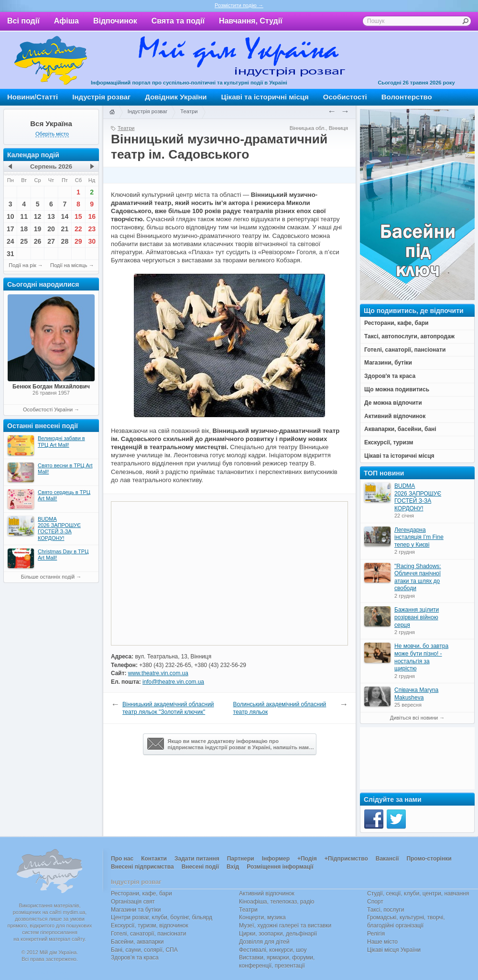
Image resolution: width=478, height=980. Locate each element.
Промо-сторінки (429, 859)
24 (11, 241)
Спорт (375, 902)
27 (51, 241)
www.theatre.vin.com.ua (158, 673)
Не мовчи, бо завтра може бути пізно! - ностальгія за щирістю (421, 657)
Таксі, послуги (386, 910)
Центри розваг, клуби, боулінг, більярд (162, 917)
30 (92, 241)
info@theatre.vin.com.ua (173, 682)
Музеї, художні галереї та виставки (285, 926)
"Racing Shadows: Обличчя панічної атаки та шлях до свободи (418, 577)
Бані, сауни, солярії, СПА (144, 950)
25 (24, 241)
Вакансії (387, 859)
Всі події (23, 21)
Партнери (241, 859)
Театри (189, 111)
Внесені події (200, 867)
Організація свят (133, 902)
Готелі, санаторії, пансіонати (149, 934)
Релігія (376, 934)
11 (24, 216)
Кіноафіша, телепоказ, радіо (277, 902)
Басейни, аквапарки (137, 942)
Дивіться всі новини (414, 718)
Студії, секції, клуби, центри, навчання (418, 894)
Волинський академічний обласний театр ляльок (280, 708)
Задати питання (197, 859)
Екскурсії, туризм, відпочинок (150, 926)
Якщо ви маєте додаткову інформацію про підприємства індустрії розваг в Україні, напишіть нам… (231, 744)
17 (11, 229)
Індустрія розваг (101, 97)
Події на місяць (69, 265)
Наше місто (382, 942)
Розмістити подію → (239, 5)
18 (24, 229)
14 (65, 216)
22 (78, 229)
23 (92, 229)
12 (38, 216)
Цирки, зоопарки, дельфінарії (278, 934)
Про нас (122, 859)
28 (65, 241)
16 (92, 216)
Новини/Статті (33, 97)
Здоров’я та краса (135, 958)
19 (38, 229)
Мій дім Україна (51, 60)
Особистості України (48, 409)
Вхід (233, 867)
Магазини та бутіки (136, 910)
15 (78, 216)
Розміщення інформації (280, 867)
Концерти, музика (262, 917)
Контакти (154, 859)
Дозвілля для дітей (264, 942)
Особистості (345, 97)
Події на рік (22, 265)
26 (38, 241)
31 (11, 254)
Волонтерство (407, 97)
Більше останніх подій (48, 577)
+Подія (307, 859)
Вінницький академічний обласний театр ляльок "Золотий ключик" (168, 708)
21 (65, 229)
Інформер (276, 859)
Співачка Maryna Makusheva (416, 694)
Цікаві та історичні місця (265, 97)
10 (11, 216)
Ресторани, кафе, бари (141, 894)
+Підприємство (346, 859)
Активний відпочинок (267, 894)
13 (51, 216)
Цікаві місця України (394, 950)
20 (51, 229)
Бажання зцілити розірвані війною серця (417, 617)
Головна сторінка (112, 112)
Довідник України (176, 97)
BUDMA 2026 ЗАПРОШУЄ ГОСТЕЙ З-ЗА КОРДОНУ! (418, 497)
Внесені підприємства (142, 867)
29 (78, 241)
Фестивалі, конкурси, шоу (273, 950)
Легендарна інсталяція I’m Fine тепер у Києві (419, 537)
